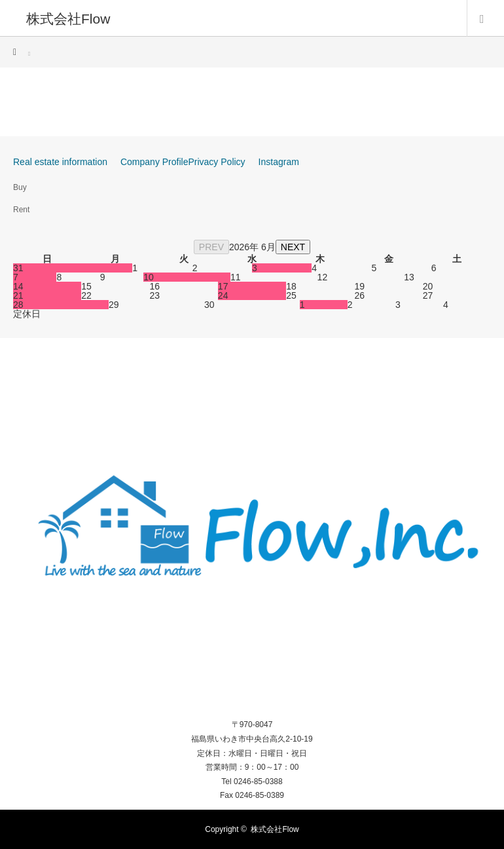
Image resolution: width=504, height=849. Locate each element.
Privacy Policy (216, 162)
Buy (20, 187)
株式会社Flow (68, 18)
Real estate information (60, 162)
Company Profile (154, 162)
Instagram (279, 162)
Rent (21, 210)
